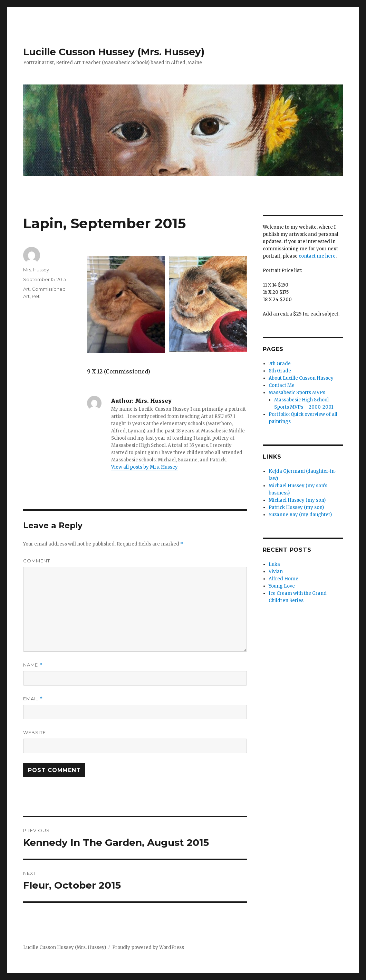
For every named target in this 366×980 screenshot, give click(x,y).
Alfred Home (283, 579)
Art (26, 289)
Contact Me (282, 385)
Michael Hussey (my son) (297, 500)
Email (33, 699)
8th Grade (280, 371)
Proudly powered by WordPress (148, 947)
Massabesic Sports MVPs (297, 393)
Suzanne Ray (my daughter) (300, 515)
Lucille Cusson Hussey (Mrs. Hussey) (114, 52)
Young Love (282, 586)
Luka (274, 564)
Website (35, 732)
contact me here (317, 256)
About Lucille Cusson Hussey (301, 378)
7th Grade (280, 364)
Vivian (276, 572)
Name (33, 665)
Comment (37, 561)
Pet (36, 296)
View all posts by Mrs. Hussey (145, 467)
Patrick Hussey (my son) (296, 507)
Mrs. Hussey (36, 270)
